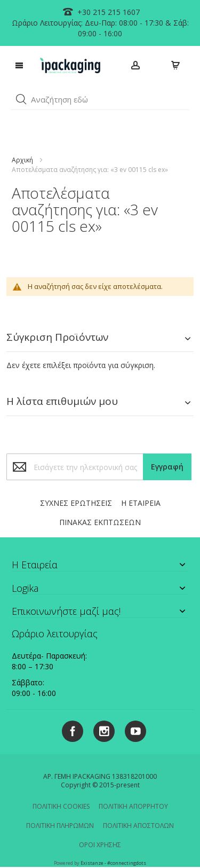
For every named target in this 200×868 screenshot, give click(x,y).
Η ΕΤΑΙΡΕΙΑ (141, 503)
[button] (21, 99)
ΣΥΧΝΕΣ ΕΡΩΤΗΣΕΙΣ (76, 503)
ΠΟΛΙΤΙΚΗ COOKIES (61, 806)
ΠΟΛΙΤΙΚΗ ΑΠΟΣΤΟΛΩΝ (138, 826)
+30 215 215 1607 (107, 12)
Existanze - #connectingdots (113, 863)
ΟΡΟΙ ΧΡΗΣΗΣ (100, 845)
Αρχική (22, 160)
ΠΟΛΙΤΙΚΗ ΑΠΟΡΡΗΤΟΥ (133, 806)
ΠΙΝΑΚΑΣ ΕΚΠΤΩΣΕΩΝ (100, 522)
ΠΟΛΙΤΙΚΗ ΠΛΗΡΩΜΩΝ (60, 826)
